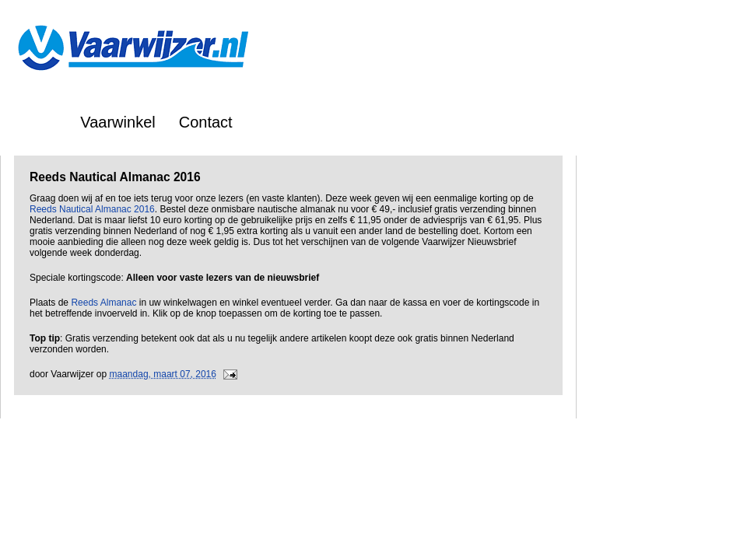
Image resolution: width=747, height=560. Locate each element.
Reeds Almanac (103, 303)
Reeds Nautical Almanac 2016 (92, 209)
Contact (206, 122)
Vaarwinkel (117, 122)
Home (36, 122)
